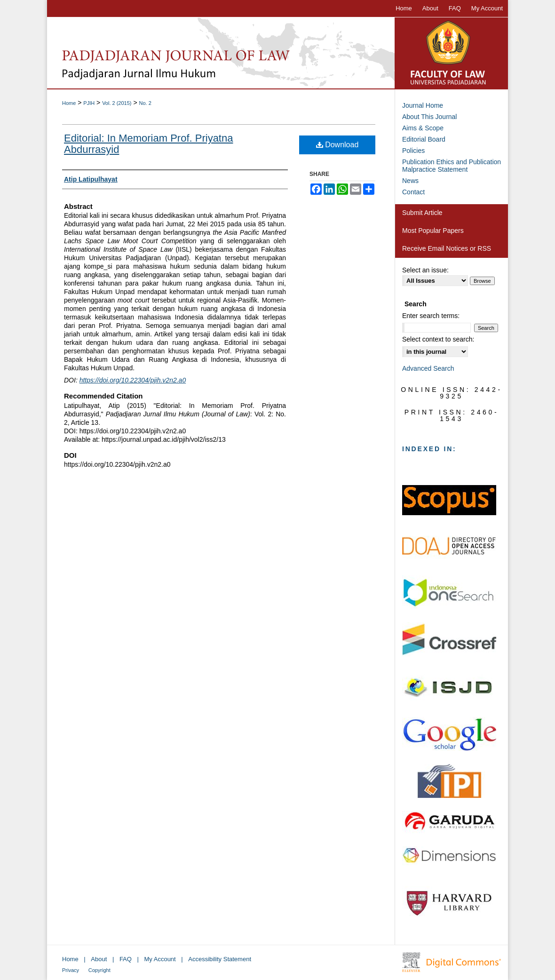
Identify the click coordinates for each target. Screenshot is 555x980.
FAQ (126, 959)
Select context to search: (438, 339)
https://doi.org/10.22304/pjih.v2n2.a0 (133, 380)
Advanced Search (428, 368)
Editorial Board (424, 139)
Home (69, 103)
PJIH (89, 103)
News (410, 181)
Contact (413, 192)
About (99, 959)
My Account (160, 959)
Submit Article (422, 213)
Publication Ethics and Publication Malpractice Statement (452, 166)
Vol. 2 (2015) (117, 103)
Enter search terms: (431, 316)
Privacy (71, 970)
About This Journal (429, 117)
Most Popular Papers (433, 231)
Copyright (99, 970)
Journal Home (423, 105)
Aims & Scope (423, 128)
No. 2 (145, 103)
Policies (413, 151)
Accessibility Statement (220, 959)
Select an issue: (425, 270)
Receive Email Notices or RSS (447, 248)
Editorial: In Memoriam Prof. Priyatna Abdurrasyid (148, 144)
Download (337, 145)
